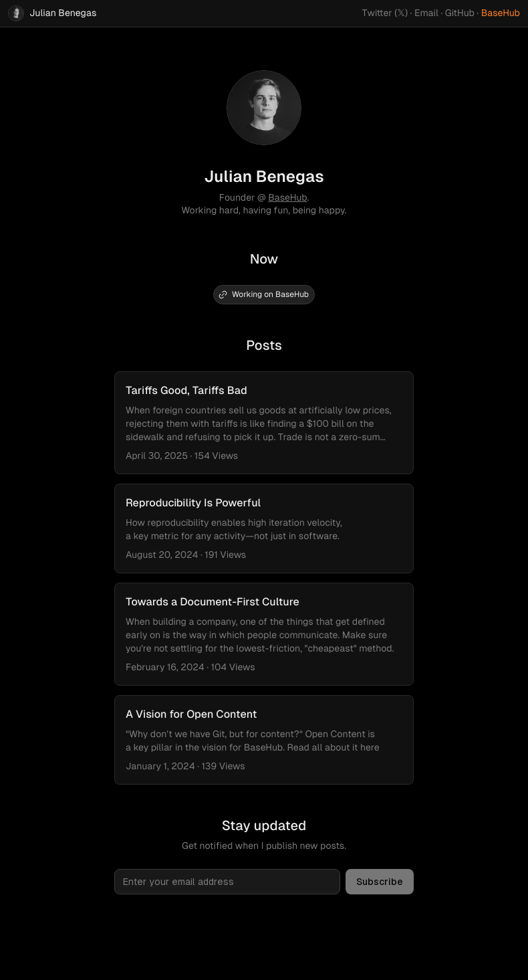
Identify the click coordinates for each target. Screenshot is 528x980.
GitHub (460, 13)
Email (426, 13)
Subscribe (380, 882)
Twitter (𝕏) (385, 13)
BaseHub (501, 13)
